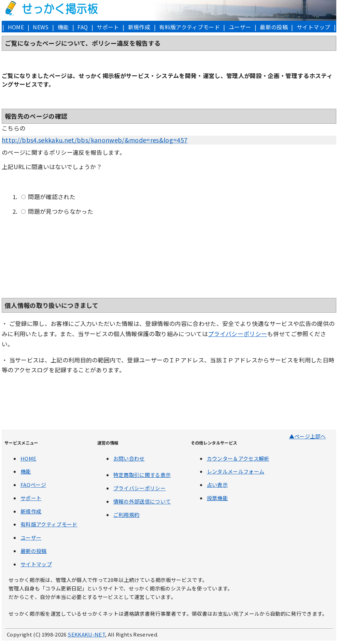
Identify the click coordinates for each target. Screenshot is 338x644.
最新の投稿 (274, 27)
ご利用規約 (126, 515)
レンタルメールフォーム (236, 471)
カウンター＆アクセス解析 (238, 458)
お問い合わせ (129, 458)
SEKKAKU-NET (86, 634)
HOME (16, 27)
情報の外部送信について (142, 501)
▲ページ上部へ (307, 436)
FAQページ (33, 485)
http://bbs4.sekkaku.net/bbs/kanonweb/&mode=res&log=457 (95, 140)
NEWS (41, 27)
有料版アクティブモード (189, 27)
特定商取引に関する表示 (142, 475)
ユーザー (240, 27)
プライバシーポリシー (237, 334)
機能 (63, 27)
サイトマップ (313, 27)
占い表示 (217, 485)
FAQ (83, 27)
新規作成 (139, 27)
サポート (108, 27)
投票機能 (217, 498)
